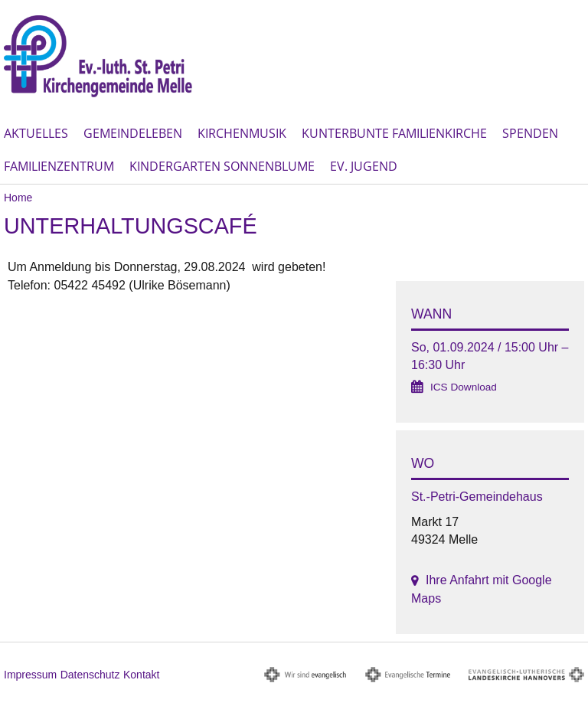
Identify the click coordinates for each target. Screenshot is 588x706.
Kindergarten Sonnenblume (222, 166)
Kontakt (141, 675)
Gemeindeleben (133, 133)
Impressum (30, 675)
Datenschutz (90, 675)
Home (18, 198)
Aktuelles (36, 133)
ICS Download (464, 387)
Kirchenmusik (242, 133)
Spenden (530, 133)
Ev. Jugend (364, 166)
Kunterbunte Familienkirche (394, 133)
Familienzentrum (59, 166)
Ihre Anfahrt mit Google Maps (482, 589)
